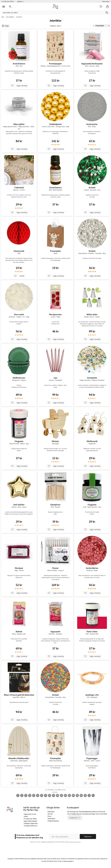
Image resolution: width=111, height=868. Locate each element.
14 (73, 795)
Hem (3, 17)
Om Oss (50, 814)
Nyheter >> (21, 1)
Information (106, 1)
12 (65, 795)
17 (85, 795)
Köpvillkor (51, 812)
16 (81, 795)
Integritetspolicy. (75, 842)
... (89, 795)
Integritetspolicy (53, 821)
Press (49, 816)
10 (57, 795)
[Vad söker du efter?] (55, 13)
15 (77, 795)
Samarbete (51, 819)
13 (69, 795)
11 (61, 795)
